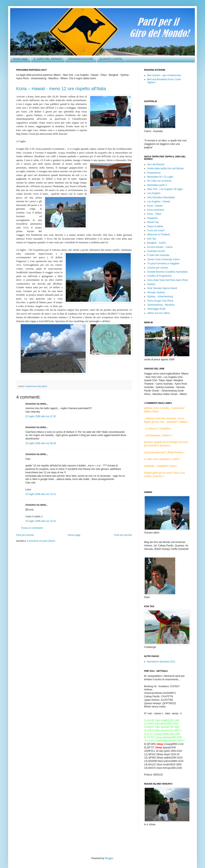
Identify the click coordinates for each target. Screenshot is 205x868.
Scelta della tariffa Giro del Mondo (166, 168)
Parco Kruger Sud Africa (160, 301)
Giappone (152, 218)
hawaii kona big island (36, 386)
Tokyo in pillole (155, 226)
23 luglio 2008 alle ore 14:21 (41, 521)
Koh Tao (152, 239)
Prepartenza (154, 173)
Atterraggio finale (156, 309)
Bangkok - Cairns (156, 243)
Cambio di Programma (159, 276)
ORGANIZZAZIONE (81, 59)
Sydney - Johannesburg (160, 296)
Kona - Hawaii (155, 206)
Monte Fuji (153, 222)
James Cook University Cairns (163, 259)
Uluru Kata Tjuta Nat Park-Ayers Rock (168, 280)
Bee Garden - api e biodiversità (164, 75)
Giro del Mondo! (156, 164)
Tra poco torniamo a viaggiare (163, 263)
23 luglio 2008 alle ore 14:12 (41, 494)
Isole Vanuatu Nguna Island (162, 288)
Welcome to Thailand (159, 235)
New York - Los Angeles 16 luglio (165, 189)
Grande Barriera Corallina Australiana (167, 272)
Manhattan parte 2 (157, 185)
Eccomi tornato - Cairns (160, 247)
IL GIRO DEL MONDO (48, 59)
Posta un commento (32, 528)
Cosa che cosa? (156, 230)
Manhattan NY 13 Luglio (160, 177)
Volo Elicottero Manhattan (161, 197)
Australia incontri (156, 251)
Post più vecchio (123, 535)
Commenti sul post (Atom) (41, 541)
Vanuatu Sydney (156, 292)
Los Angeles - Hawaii (159, 202)
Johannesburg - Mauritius (161, 305)
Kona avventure (156, 210)
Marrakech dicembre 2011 (161, 662)
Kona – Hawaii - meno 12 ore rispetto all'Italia (61, 89)
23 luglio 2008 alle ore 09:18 (41, 443)
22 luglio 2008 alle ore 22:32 (41, 416)
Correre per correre (158, 268)
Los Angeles (154, 193)
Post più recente (25, 535)
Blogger (109, 858)
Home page (20, 59)
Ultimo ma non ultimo (159, 313)
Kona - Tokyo (154, 214)
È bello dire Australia (158, 255)
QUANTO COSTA (111, 59)
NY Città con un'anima (159, 181)
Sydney (151, 284)
